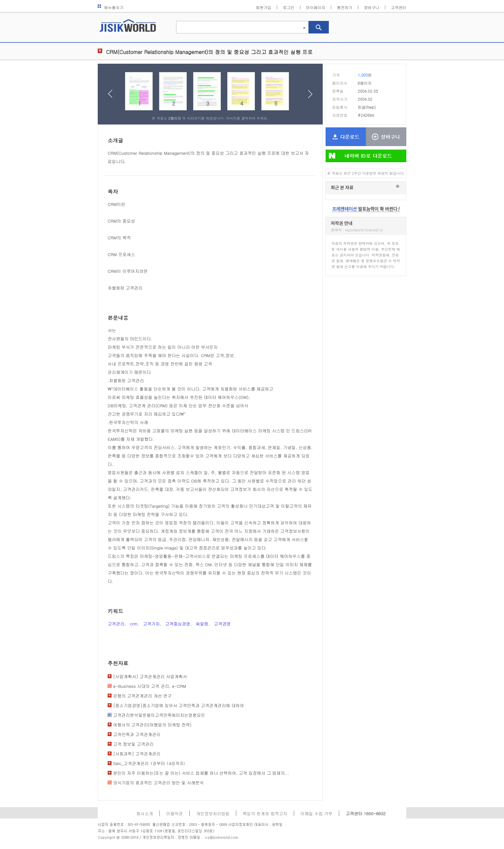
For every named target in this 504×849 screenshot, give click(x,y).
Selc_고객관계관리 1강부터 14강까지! (149, 763)
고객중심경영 (178, 624)
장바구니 (372, 7)
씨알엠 (202, 624)
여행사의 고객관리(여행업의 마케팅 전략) (152, 725)
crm (134, 624)
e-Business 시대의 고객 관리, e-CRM (150, 686)
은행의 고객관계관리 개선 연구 (142, 696)
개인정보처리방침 (213, 813)
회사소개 (145, 813)
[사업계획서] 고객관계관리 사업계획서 (150, 676)
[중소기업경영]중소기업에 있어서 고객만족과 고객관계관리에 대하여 (179, 705)
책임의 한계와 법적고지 (265, 813)
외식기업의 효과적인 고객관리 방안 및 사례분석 (158, 783)
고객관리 (116, 624)
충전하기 (345, 7)
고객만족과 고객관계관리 (137, 734)
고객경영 (222, 624)
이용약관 (175, 813)
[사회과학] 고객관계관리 (137, 754)
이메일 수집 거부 (317, 813)
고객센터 (399, 7)
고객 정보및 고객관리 (133, 744)
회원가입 (264, 7)
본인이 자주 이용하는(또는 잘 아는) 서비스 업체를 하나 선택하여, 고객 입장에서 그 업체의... (201, 773)
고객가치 (151, 624)
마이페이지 (316, 7)
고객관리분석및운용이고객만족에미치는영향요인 (159, 715)
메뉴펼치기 (111, 7)
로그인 (289, 7)
